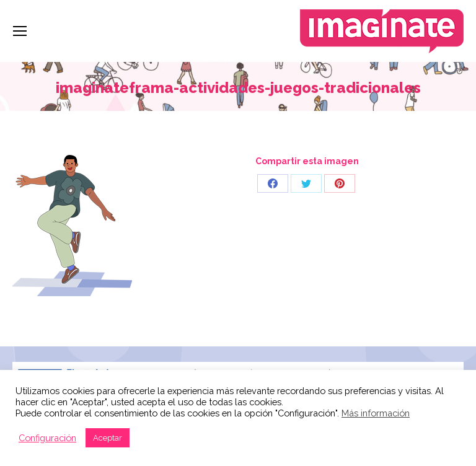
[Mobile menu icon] (20, 31)
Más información (376, 413)
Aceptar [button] (108, 438)
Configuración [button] (47, 438)
